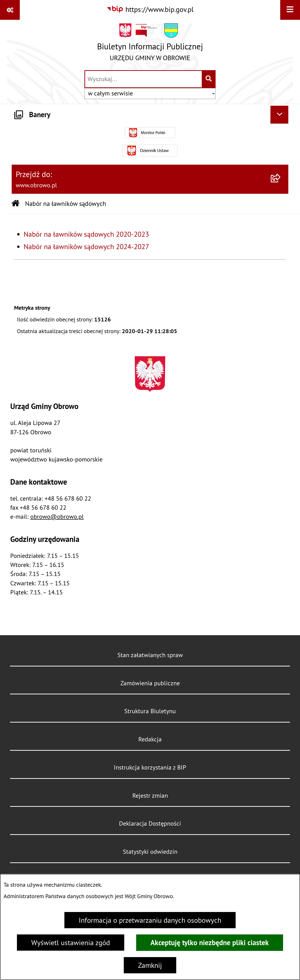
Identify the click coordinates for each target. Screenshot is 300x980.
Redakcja (150, 739)
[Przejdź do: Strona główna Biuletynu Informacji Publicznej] (16, 204)
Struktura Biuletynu (150, 711)
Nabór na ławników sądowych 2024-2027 (86, 246)
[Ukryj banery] (279, 115)
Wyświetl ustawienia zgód (71, 943)
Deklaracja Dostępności (150, 823)
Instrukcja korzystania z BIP (150, 767)
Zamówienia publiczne (150, 683)
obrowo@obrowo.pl (57, 517)
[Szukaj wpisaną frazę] (209, 79)
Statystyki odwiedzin (150, 852)
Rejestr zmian (150, 796)
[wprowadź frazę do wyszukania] (143, 79)
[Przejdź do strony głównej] (150, 44)
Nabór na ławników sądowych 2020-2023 (86, 234)
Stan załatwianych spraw (150, 655)
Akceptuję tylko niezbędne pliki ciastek (210, 943)
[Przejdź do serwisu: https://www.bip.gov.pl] (150, 9)
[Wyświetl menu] (290, 10)
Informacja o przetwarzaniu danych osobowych (150, 920)
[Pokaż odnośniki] (10, 10)
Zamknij (150, 965)
